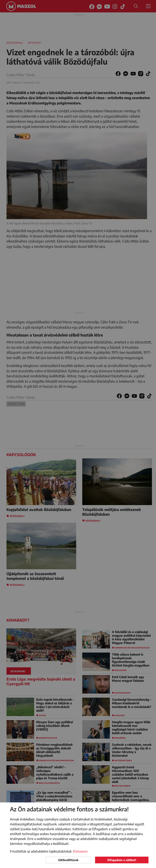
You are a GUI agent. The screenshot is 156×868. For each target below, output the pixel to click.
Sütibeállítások (68, 860)
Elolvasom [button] (80, 851)
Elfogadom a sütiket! (122, 860)
